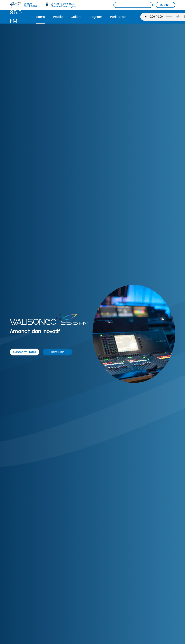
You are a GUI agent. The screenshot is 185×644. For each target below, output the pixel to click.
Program (95, 17)
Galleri (76, 17)
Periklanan (118, 17)
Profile (58, 17)
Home (40, 17)
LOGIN (164, 5)
